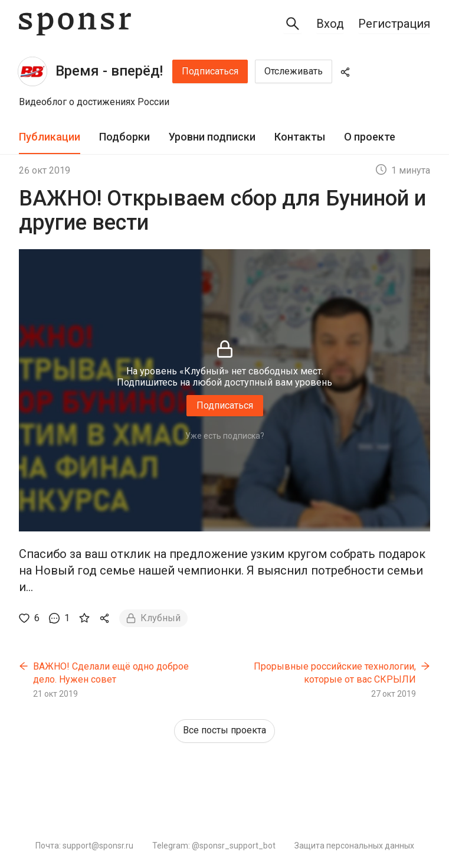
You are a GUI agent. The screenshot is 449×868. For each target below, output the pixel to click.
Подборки (124, 137)
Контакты (300, 137)
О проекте (370, 137)
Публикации (50, 137)
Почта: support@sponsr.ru (84, 846)
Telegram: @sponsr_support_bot (214, 846)
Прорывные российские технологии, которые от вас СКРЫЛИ (335, 673)
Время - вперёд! (109, 71)
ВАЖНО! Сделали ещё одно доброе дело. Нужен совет (111, 673)
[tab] (50, 137)
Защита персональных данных (354, 846)
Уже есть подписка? (225, 436)
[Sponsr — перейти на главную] (75, 24)
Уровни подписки (212, 137)
